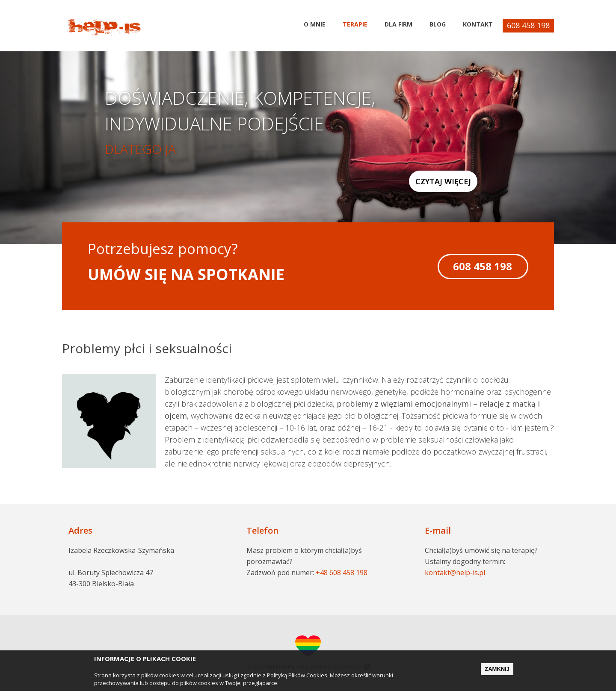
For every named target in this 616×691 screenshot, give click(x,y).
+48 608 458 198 (342, 573)
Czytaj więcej (443, 181)
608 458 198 (528, 25)
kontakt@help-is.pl (455, 573)
